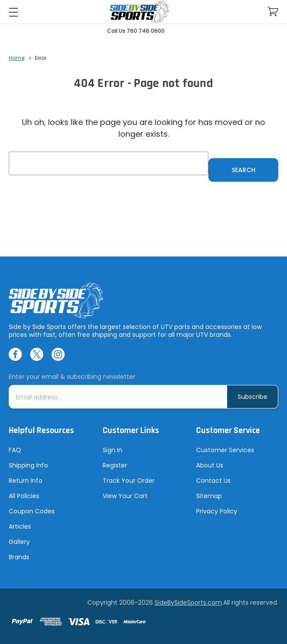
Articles (20, 526)
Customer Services (225, 450)
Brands (19, 557)
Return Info (26, 481)
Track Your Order (129, 481)
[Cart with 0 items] (273, 12)
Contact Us (213, 481)
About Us (210, 465)
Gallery (19, 542)
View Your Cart (125, 496)
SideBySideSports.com (188, 602)
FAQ (15, 450)
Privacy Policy (217, 511)
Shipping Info (28, 465)
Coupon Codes (32, 511)
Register (115, 465)
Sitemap (209, 496)
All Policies (24, 496)
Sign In (112, 450)
